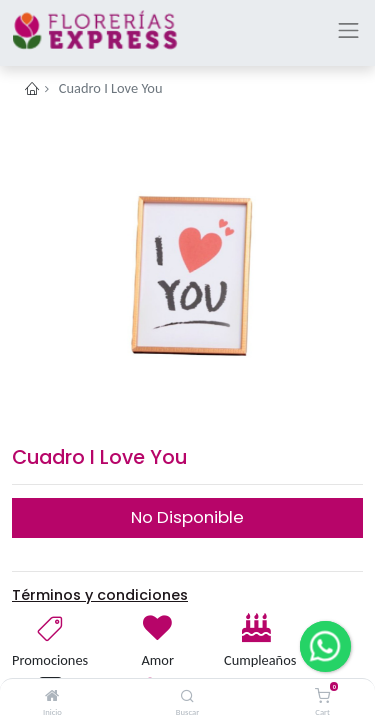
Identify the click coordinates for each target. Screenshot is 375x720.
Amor (158, 660)
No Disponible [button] (187, 517)
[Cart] (322, 696)
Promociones (50, 660)
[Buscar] (187, 696)
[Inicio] (52, 696)
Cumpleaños (259, 660)
